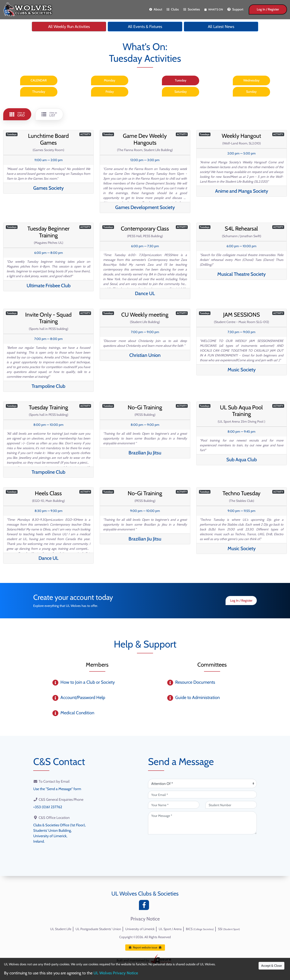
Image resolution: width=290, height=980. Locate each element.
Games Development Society (145, 207)
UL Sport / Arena (170, 929)
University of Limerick (140, 929)
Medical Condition (77, 713)
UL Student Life (61, 929)
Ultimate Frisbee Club (49, 286)
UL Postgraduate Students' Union (98, 929)
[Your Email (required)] (202, 795)
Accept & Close (271, 966)
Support (235, 9)
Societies (192, 9)
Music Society (242, 370)
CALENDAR (39, 80)
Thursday (39, 92)
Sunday (251, 92)
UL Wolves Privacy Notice (116, 973)
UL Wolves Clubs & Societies (145, 894)
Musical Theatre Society (241, 274)
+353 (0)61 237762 (48, 807)
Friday (110, 92)
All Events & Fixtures (145, 27)
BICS (200, 929)
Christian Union (145, 355)
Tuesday (181, 80)
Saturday (181, 92)
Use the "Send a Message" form (57, 789)
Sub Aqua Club (242, 460)
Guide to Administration (197, 697)
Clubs (173, 9)
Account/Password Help (83, 697)
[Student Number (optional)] (231, 805)
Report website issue (145, 947)
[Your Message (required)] (202, 823)
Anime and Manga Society (242, 191)
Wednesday (251, 80)
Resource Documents (195, 682)
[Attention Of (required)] (202, 783)
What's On (214, 9)
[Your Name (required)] (174, 805)
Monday (110, 80)
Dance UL (145, 293)
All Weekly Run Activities (69, 27)
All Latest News (221, 27)
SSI (229, 929)
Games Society (48, 188)
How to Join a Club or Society (88, 682)
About (156, 9)
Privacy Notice (145, 919)
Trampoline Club (48, 386)
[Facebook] (145, 906)
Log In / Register (268, 9)
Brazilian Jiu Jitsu (145, 453)
